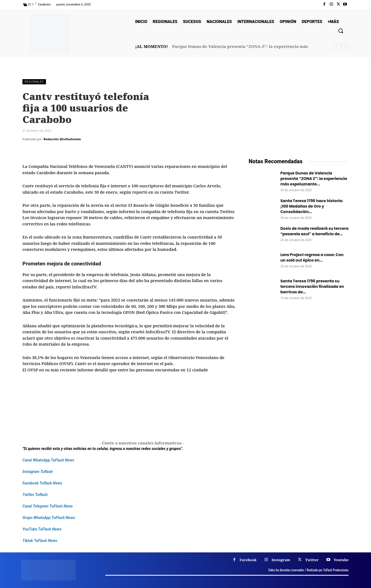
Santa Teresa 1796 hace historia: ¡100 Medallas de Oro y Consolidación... (312, 206)
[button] (341, 31)
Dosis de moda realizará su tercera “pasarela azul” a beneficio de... (315, 231)
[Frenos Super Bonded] (299, 372)
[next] (345, 46)
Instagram (281, 560)
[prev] (336, 46)
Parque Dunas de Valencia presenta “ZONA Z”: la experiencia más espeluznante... (314, 179)
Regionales (34, 82)
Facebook (248, 560)
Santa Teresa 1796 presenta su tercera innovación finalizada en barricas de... (312, 286)
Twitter (312, 560)
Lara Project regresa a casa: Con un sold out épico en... (312, 257)
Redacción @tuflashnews (62, 139)
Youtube (341, 560)
